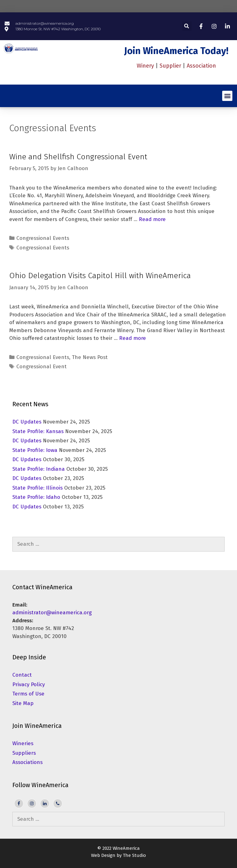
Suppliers (24, 753)
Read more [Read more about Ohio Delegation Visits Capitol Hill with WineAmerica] (133, 338)
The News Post (90, 357)
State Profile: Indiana (39, 469)
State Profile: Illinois (37, 488)
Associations (27, 762)
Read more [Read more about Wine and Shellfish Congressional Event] (152, 219)
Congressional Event (42, 367)
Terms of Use (28, 694)
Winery (145, 66)
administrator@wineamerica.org (52, 613)
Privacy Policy (29, 684)
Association (201, 66)
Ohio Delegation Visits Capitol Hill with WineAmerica (100, 276)
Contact (22, 675)
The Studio (134, 855)
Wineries (23, 743)
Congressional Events (43, 238)
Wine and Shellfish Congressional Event (78, 157)
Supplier (170, 66)
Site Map (23, 703)
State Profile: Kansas (38, 431)
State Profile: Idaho (36, 497)
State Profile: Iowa (35, 450)
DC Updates (27, 422)
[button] (187, 26)
